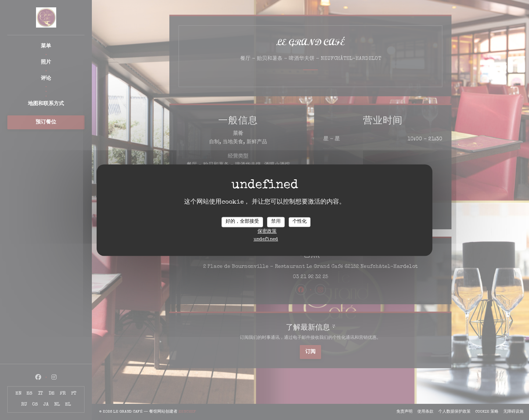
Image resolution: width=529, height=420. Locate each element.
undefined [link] (266, 239)
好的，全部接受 (242, 222)
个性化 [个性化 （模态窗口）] (300, 222)
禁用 (276, 222)
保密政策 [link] (267, 232)
